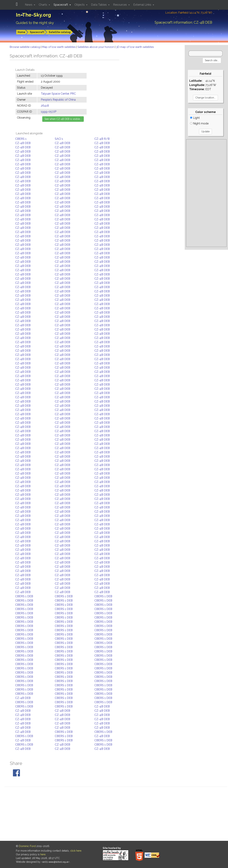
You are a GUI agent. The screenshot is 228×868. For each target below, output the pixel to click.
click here (76, 851)
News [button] (29, 5)
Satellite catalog (60, 32)
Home (21, 32)
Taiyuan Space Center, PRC (58, 94)
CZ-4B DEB (23, 143)
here (43, 854)
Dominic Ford (27, 846)
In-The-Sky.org (33, 15)
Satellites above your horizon (96, 47)
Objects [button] (80, 5)
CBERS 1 (21, 139)
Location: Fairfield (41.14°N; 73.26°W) (189, 13)
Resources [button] (120, 5)
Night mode (199, 123)
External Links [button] (143, 5)
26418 (45, 106)
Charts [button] (43, 5)
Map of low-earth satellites (59, 47)
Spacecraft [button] (61, 5)
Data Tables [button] (99, 5)
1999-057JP (49, 112)
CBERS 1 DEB (24, 596)
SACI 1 (59, 139)
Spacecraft (37, 32)
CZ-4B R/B (102, 139)
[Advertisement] (206, 193)
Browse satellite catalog (25, 47)
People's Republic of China (58, 100)
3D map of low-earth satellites (135, 47)
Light (195, 118)
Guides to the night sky (35, 23)
